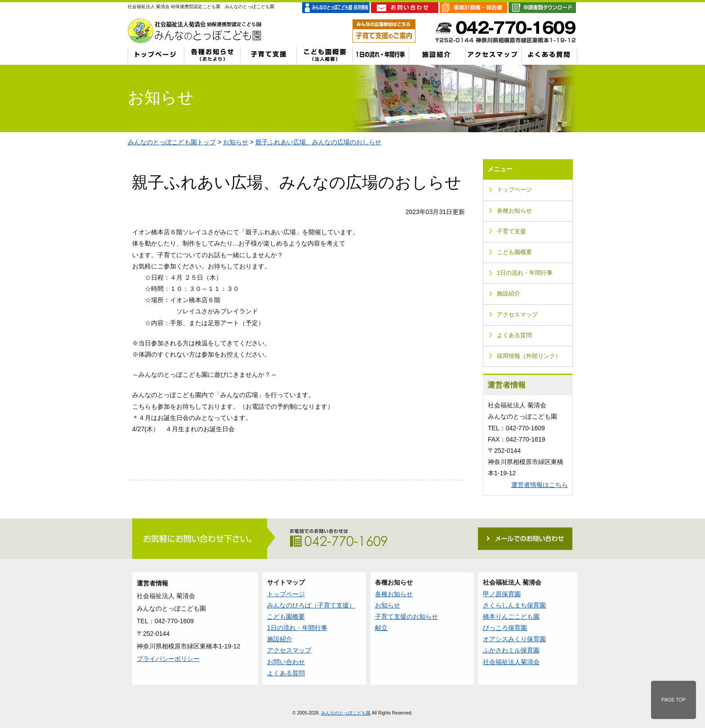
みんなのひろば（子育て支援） (311, 605)
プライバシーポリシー (168, 659)
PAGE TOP (674, 700)
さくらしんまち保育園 (514, 605)
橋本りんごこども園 (511, 616)
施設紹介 (509, 294)
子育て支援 (511, 232)
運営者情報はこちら (540, 485)
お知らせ (236, 142)
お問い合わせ (286, 662)
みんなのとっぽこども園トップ (172, 142)
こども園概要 (514, 252)
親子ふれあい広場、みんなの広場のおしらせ (318, 142)
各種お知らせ (514, 211)
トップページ (514, 190)
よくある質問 (514, 335)
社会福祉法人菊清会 (511, 662)
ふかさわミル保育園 (511, 650)
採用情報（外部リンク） (529, 356)
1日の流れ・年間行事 (525, 273)
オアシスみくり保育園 (514, 639)
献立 (381, 628)
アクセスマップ (517, 315)
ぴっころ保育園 (505, 628)
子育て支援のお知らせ (406, 616)
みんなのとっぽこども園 (346, 713)
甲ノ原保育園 (502, 594)
